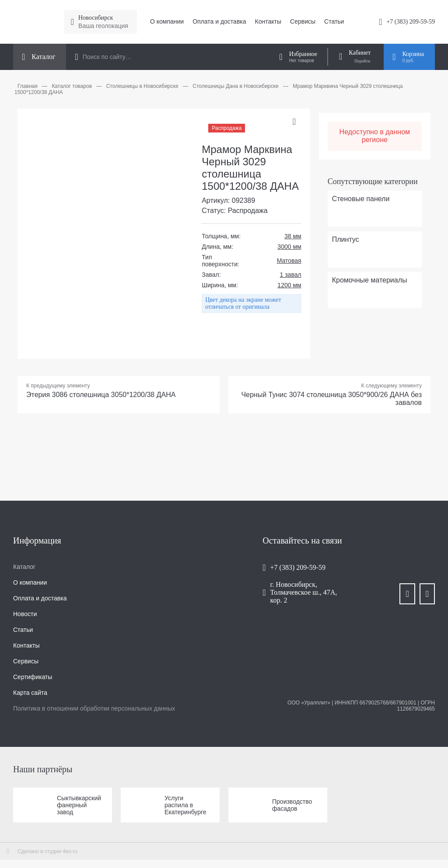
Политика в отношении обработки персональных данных (94, 708)
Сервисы (303, 21)
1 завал (291, 275)
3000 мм (289, 247)
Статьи (334, 21)
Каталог (24, 567)
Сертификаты (33, 677)
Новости (25, 614)
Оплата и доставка (219, 21)
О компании (167, 21)
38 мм (293, 236)
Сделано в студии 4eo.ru (47, 851)
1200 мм (289, 285)
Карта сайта (30, 693)
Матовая (289, 261)
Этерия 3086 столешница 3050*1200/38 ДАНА (101, 395)
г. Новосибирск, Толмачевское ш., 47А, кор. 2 (304, 592)
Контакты (268, 21)
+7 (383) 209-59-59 (411, 22)
